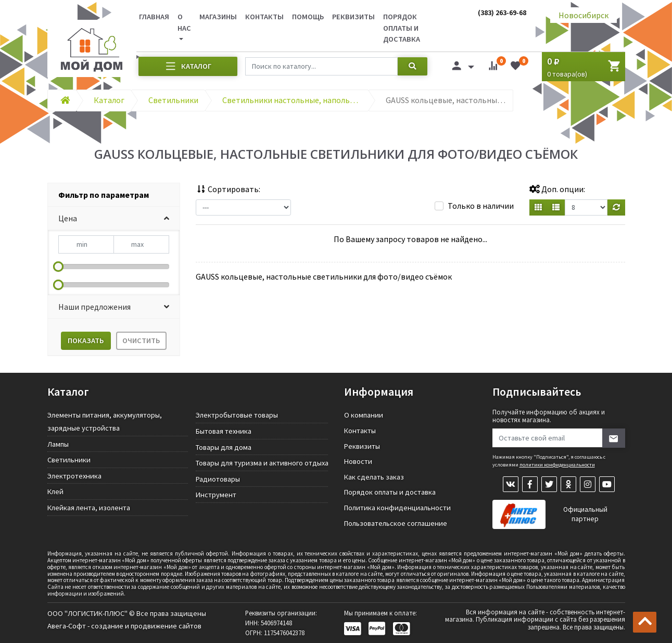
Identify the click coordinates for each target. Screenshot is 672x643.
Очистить (141, 341)
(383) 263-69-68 (502, 12)
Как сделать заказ (374, 477)
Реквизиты (353, 17)
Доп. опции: (557, 189)
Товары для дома (224, 447)
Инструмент (216, 495)
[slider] (58, 267)
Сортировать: (228, 189)
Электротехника (74, 476)
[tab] (114, 195)
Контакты (264, 17)
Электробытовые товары (237, 415)
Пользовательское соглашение (396, 523)
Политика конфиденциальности (397, 508)
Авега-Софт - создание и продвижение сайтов (124, 626)
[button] (114, 218)
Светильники (69, 460)
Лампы (58, 444)
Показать (86, 341)
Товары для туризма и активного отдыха (262, 463)
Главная (154, 17)
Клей (55, 491)
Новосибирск (584, 15)
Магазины (218, 17)
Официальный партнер (585, 514)
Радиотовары (218, 479)
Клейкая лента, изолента (89, 508)
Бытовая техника (224, 431)
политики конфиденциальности (557, 465)
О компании (364, 415)
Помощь (308, 17)
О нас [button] (184, 22)
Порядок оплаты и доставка (402, 28)
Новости (358, 461)
